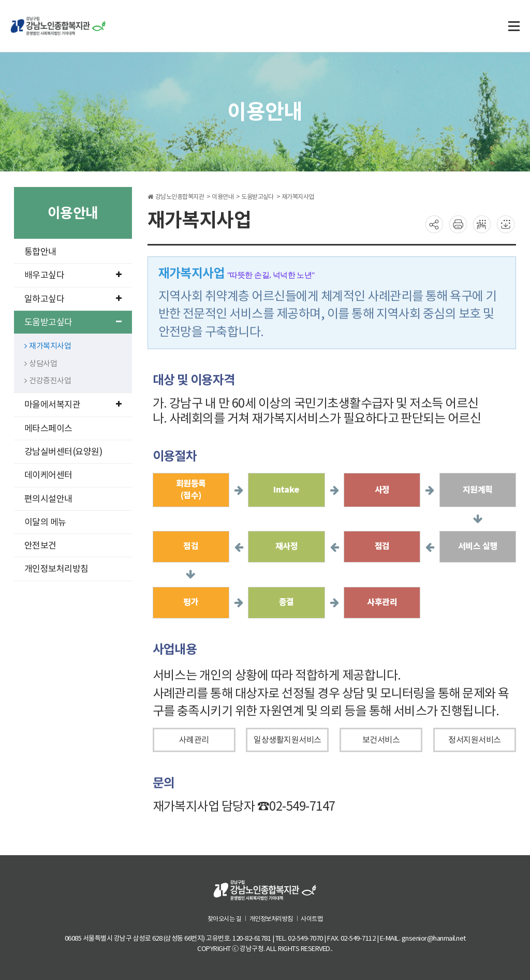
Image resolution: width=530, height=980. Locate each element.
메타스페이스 (48, 428)
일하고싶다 (73, 299)
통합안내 (40, 252)
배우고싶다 (73, 275)
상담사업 (41, 363)
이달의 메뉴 (45, 522)
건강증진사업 (48, 380)
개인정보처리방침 (56, 569)
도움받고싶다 (73, 322)
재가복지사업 (48, 346)
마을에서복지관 (73, 405)
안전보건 (40, 545)
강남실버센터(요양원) (63, 452)
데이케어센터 (48, 475)
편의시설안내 (48, 499)
